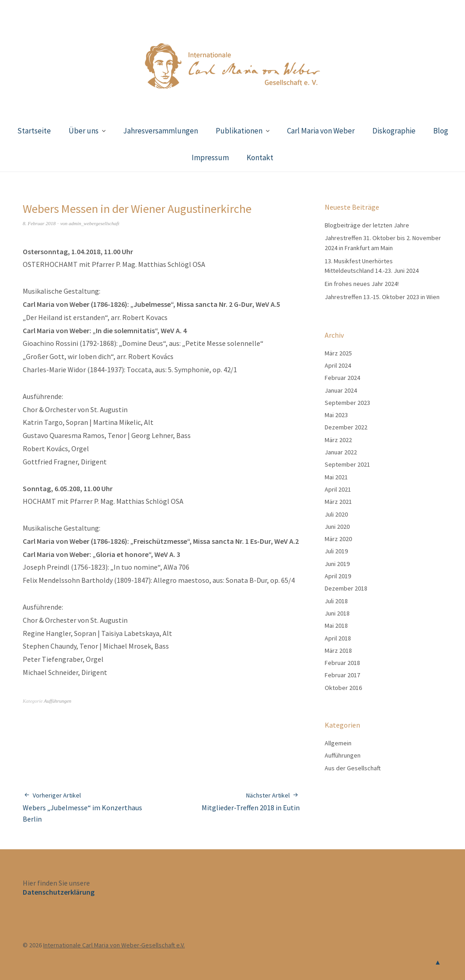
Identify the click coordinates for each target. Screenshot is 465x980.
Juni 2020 (337, 527)
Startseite (34, 131)
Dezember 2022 (346, 427)
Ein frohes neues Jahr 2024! (362, 284)
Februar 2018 (342, 663)
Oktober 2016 (343, 688)
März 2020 (338, 539)
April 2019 (338, 576)
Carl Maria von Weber (321, 131)
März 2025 (338, 353)
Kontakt (260, 158)
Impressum (210, 158)
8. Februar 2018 (39, 223)
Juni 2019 (337, 564)
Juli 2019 (336, 551)
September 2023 (347, 403)
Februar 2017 (342, 675)
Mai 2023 (336, 415)
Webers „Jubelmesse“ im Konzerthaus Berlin (92, 807)
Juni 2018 (337, 613)
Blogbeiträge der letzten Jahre (367, 225)
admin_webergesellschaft (94, 223)
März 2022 (338, 440)
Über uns (84, 131)
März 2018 (338, 650)
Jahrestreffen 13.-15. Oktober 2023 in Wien (382, 297)
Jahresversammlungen (161, 131)
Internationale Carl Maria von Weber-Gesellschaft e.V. (114, 945)
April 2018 (338, 638)
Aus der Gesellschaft (353, 768)
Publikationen (239, 131)
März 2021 (338, 502)
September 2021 (347, 464)
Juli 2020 (336, 514)
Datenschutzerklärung (59, 892)
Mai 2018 (336, 625)
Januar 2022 (341, 452)
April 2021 (338, 489)
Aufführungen (58, 701)
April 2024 (338, 365)
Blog (441, 131)
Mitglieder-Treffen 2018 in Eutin (251, 801)
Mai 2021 (336, 477)
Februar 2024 (342, 378)
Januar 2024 (341, 390)
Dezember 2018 (346, 588)
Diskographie (394, 131)
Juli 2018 (336, 601)
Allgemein (338, 743)
